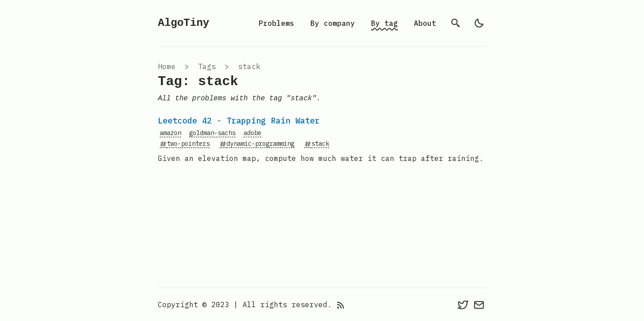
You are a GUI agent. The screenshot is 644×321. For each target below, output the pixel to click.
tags (207, 66)
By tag (384, 23)
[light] (479, 23)
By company (333, 23)
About (425, 23)
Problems (277, 23)
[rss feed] (341, 305)
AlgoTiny (184, 23)
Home (167, 66)
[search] (456, 23)
